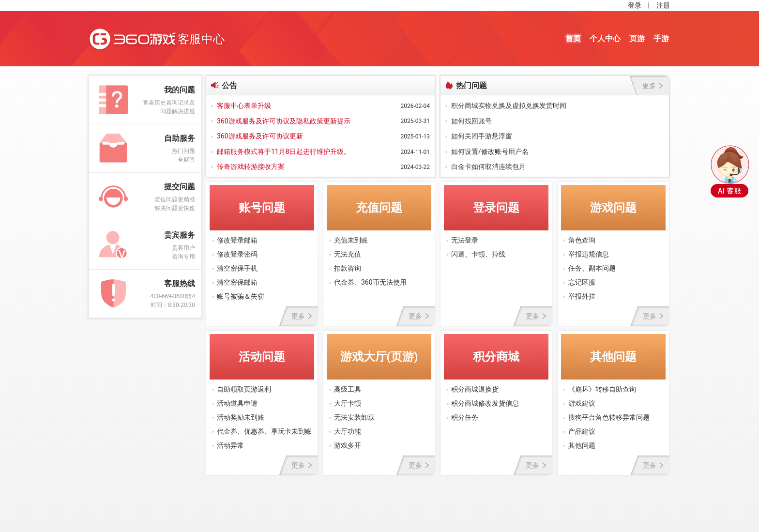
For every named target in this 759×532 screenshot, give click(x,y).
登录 (635, 5)
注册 (663, 5)
